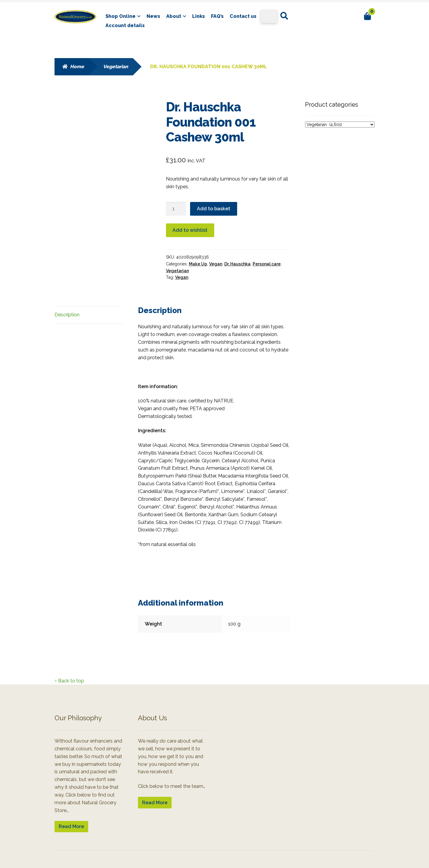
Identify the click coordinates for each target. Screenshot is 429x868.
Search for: (284, 16)
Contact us (243, 16)
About (174, 16)
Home (77, 67)
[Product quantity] (176, 209)
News (153, 16)
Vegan (216, 264)
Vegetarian (116, 67)
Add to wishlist (190, 230)
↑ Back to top (69, 681)
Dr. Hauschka (237, 264)
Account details (125, 25)
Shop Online (121, 16)
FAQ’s (217, 16)
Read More (71, 826)
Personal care (267, 264)
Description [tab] (67, 315)
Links (199, 16)
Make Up (198, 264)
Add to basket (214, 209)
